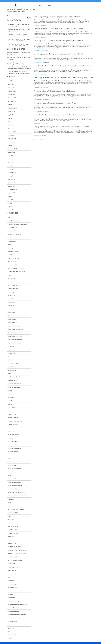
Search (9, 16)
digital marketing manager (15, 336)
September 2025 (12, 108)
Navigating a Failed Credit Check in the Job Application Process (19, 30)
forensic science (12, 370)
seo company (11, 581)
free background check (14, 377)
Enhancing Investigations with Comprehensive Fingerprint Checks (58, 17)
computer (10, 282)
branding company (13, 251)
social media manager (14, 608)
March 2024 (11, 169)
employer (10, 350)
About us (42, 5)
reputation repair (12, 557)
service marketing (13, 587)
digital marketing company (15, 333)
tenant (10, 625)
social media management (15, 601)
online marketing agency (15, 482)
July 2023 (10, 196)
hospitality (11, 404)
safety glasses (12, 564)
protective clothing (13, 530)
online (10, 475)
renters (10, 540)
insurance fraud (12, 407)
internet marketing (13, 418)
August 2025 (11, 111)
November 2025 (12, 101)
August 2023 (11, 193)
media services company (14, 469)
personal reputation (13, 513)
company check (12, 278)
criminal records (12, 309)
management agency (13, 435)
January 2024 (11, 176)
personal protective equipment (16, 509)
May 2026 (11, 81)
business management (14, 258)
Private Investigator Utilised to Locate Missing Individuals (55, 91)
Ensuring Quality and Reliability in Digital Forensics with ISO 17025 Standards (19, 40)
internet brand (12, 414)
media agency (12, 458)
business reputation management (17, 268)
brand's (10, 244)
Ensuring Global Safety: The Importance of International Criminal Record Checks (19, 45)
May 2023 (11, 203)
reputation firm (12, 543)
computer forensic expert (15, 285)
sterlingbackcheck (13, 621)
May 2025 (11, 122)
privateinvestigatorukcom (13, 62)
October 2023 (12, 186)
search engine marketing (15, 567)
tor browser (11, 628)
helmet (10, 401)
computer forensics (13, 289)
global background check (15, 384)
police (10, 516)
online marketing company (15, 486)
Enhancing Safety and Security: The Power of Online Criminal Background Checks (63, 78)
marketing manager (13, 452)
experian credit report (14, 363)
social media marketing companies (17, 615)
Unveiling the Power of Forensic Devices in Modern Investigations (19, 25)
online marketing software (15, 489)
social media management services (17, 604)
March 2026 (11, 88)
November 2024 (12, 142)
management (11, 431)
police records (12, 519)
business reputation (13, 265)
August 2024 (11, 152)
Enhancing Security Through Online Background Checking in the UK (59, 54)
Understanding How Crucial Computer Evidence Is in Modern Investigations (61, 115)
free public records (13, 380)
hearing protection (13, 397)
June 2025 (11, 118)
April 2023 (11, 206)
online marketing (12, 479)
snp (9, 591)
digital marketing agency (15, 326)
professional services (13, 526)
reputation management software (17, 553)
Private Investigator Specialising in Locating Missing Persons (56, 103)
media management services (16, 462)
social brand (11, 594)
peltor (10, 503)
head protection (12, 394)
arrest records (12, 231)
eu (9, 357)
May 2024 (11, 162)
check (9, 275)
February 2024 (12, 173)
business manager (13, 261)
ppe (9, 523)
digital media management (15, 340)
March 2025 (11, 128)
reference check (12, 536)
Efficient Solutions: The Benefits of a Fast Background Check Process (59, 29)
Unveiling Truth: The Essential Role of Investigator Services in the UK (59, 41)
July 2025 (10, 115)
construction (11, 295)
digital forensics (12, 316)
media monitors (12, 465)
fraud (9, 373)
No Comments (44, 25)
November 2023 (12, 183)
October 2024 (12, 145)
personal (10, 506)
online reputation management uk (17, 496)
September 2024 (12, 149)
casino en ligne (10, 71)
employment (11, 353)
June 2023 (11, 200)
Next (42, 139)
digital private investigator (15, 343)
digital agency (12, 312)
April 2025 (11, 125)
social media (11, 598)
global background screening (16, 387)
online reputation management (16, 492)
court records (11, 302)
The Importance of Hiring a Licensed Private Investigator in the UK (18, 35)
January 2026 (11, 94)
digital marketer (12, 319)
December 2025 (12, 98)
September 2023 (12, 190)
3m (9, 217)
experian (10, 360)
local (9, 428)
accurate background (13, 221)
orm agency (11, 499)
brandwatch (11, 255)
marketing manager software (16, 455)
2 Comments (45, 88)
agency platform (12, 227)
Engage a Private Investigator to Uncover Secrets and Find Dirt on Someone (61, 127)
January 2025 (11, 135)
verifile (10, 638)
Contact (49, 5)
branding (10, 248)
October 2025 (12, 105)
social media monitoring (14, 618)
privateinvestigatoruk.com (22, 9)
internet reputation (13, 424)
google (10, 390)
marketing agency (13, 441)
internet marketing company (16, 421)
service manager (12, 584)
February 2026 (12, 91)
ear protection (12, 346)
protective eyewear (13, 533)
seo (9, 577)
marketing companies (14, 445)
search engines (12, 570)
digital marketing (13, 323)
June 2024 (11, 159)
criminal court (12, 306)
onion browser (12, 472)
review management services (16, 560)
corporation (11, 299)
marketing (11, 438)
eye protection (12, 367)
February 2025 (12, 132)
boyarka (9, 57)
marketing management (14, 448)
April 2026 (11, 84)
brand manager (12, 241)
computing (11, 292)
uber (9, 632)
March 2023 (11, 210)
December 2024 (12, 139)
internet (10, 411)
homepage (9, 53)
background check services (15, 234)
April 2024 (11, 166)
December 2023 (12, 179)
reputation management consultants (18, 550)
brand (9, 238)
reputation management (14, 547)
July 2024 (10, 156)
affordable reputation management (17, 224)
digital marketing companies (16, 329)
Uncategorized (12, 635)
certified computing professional (17, 272)
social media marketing (14, 611)
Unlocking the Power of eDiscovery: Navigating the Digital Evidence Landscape (63, 66)
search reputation (13, 574)
